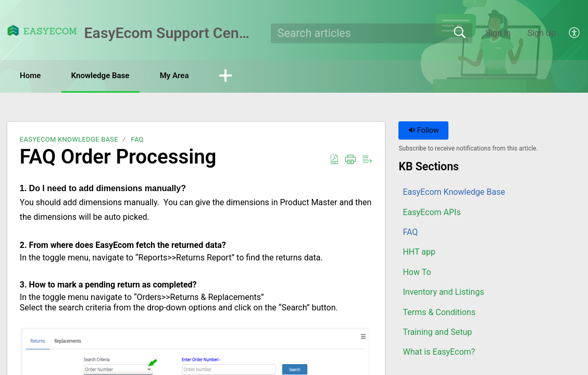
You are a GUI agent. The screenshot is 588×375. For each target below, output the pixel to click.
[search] (372, 33)
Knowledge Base (115, 76)
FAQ (137, 140)
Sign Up (542, 33)
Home (36, 76)
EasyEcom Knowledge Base (69, 140)
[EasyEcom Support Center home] (42, 30)
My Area (198, 76)
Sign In (498, 33)
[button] (575, 33)
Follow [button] (424, 132)
